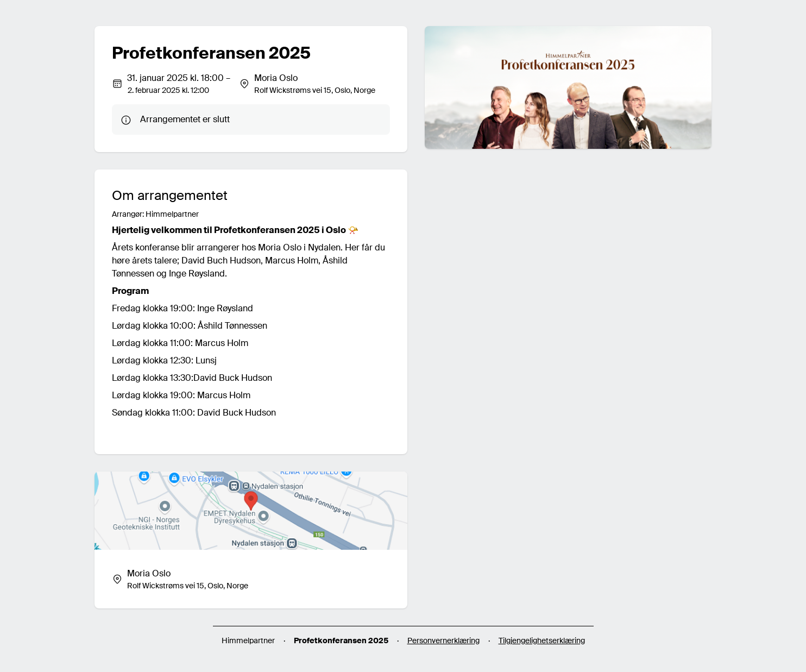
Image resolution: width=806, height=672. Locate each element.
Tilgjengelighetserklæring (542, 640)
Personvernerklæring (443, 640)
